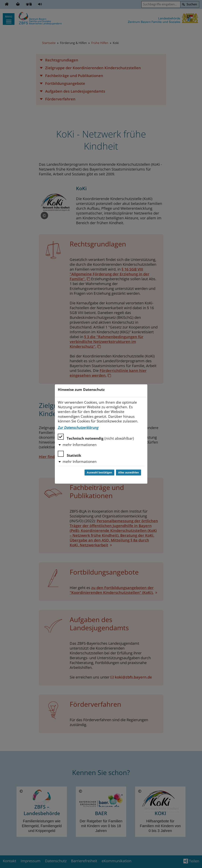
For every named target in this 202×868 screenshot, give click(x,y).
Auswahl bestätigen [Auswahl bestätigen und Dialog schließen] (99, 473)
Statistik (70, 454)
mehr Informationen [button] (80, 445)
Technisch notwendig (96, 437)
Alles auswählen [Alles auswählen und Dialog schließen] (129, 473)
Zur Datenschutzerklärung (78, 428)
